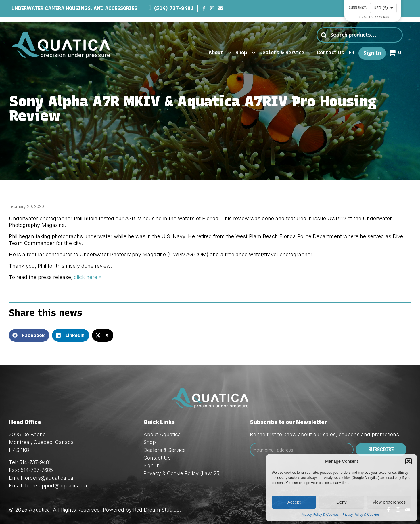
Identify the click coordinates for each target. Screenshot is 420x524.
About (220, 53)
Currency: (358, 8)
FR (351, 53)
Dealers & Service (286, 53)
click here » (88, 277)
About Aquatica (162, 434)
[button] (409, 461)
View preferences (389, 502)
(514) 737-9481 (174, 8)
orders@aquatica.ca (49, 478)
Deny (341, 502)
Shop (245, 53)
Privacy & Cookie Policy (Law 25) (182, 473)
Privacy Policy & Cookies (320, 515)
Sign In (372, 53)
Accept (294, 502)
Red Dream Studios (156, 510)
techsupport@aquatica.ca (56, 486)
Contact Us (330, 53)
